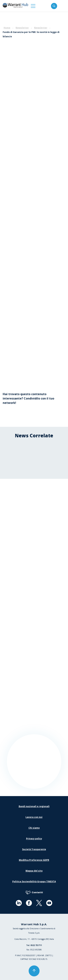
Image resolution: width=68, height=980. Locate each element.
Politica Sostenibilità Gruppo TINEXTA (34, 881)
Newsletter (22, 28)
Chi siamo (34, 828)
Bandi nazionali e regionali (34, 806)
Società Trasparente (34, 849)
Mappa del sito (34, 871)
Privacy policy (34, 839)
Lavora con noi (34, 817)
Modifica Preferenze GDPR (34, 860)
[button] (33, 6)
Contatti (34, 893)
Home (7, 28)
